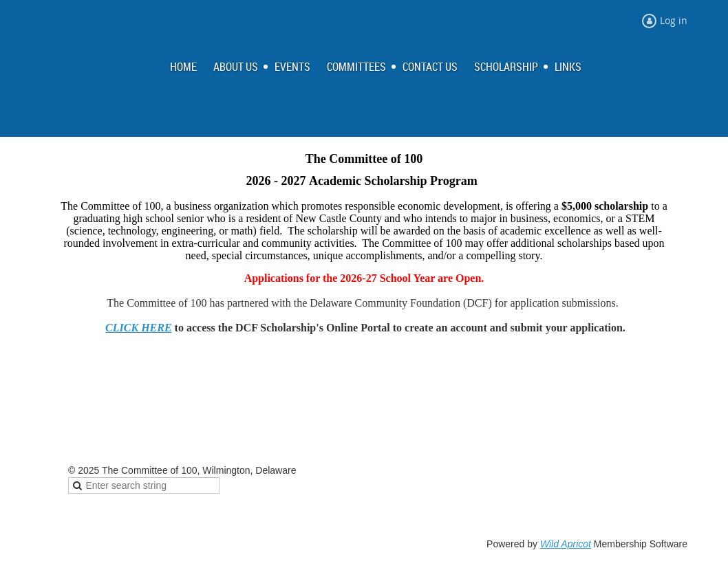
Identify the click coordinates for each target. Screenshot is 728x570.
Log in (674, 20)
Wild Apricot (566, 544)
